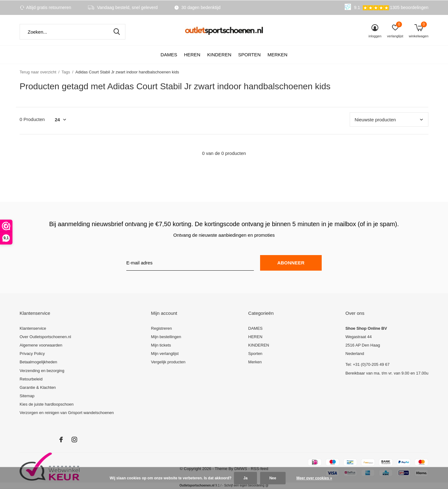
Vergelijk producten (168, 362)
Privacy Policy (32, 354)
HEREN (192, 55)
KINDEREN (219, 55)
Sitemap (27, 396)
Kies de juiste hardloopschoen (47, 404)
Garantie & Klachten (38, 387)
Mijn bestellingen (166, 337)
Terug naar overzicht (38, 72)
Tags (66, 72)
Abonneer (291, 263)
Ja (245, 478)
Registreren (161, 328)
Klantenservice (33, 328)
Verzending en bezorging (42, 371)
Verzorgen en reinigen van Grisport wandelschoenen (67, 413)
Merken (278, 55)
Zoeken (117, 32)
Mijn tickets (161, 345)
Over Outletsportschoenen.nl (45, 337)
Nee (273, 478)
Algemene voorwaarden (41, 345)
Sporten (249, 55)
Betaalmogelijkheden (38, 362)
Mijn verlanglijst (165, 354)
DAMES (169, 55)
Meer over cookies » (314, 478)
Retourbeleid (31, 379)
